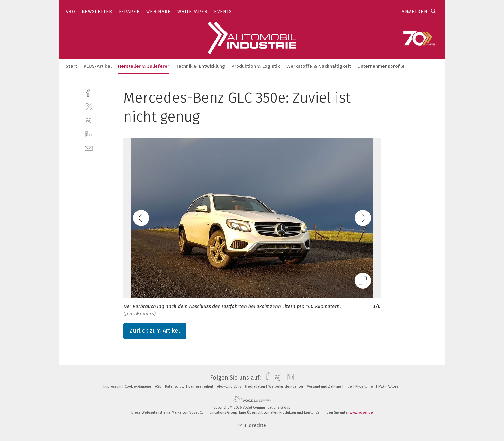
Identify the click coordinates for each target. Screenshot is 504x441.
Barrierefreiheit (201, 387)
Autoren (394, 387)
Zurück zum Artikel (155, 331)
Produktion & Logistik (256, 66)
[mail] (89, 148)
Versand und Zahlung (324, 387)
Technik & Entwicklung (200, 66)
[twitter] (89, 106)
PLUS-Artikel (98, 66)
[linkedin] (89, 134)
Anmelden (414, 11)
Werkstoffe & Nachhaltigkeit (319, 66)
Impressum (113, 387)
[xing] (89, 120)
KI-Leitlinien (366, 387)
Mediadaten (255, 387)
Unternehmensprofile (381, 66)
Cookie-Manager (139, 387)
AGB (159, 387)
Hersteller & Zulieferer (144, 66)
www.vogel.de (361, 413)
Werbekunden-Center (286, 387)
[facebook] (89, 92)
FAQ (382, 387)
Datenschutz (175, 387)
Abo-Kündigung (230, 387)
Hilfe (349, 387)
